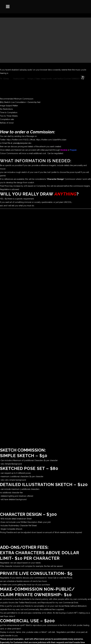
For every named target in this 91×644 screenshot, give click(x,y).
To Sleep (4, 79)
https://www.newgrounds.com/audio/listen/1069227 (54, 79)
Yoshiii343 (19, 79)
